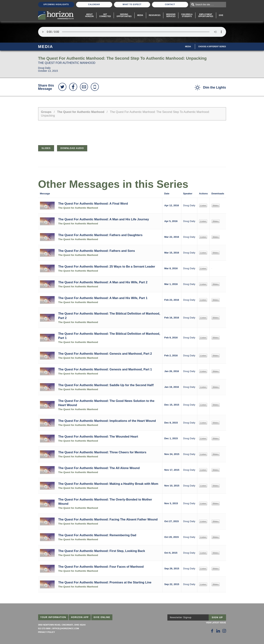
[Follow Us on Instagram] (224, 631)
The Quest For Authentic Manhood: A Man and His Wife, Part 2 (103, 282)
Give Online (102, 617)
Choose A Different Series (212, 47)
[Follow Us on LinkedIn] (218, 631)
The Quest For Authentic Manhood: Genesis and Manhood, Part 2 (105, 354)
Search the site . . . (205, 5)
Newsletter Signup (181, 617)
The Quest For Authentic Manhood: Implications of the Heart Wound (107, 421)
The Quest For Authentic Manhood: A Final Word (93, 204)
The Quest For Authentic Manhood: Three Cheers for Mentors (102, 452)
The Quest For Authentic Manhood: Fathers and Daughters (100, 235)
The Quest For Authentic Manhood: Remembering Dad (97, 535)
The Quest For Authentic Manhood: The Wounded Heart (98, 436)
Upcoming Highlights (56, 4)
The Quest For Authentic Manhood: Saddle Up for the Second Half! (106, 385)
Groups (46, 112)
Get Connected (105, 15)
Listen (203, 206)
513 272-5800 (44, 628)
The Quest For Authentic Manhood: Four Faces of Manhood (101, 567)
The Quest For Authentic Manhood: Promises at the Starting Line (105, 582)
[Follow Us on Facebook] (212, 631)
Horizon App (80, 617)
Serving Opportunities (124, 15)
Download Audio (72, 148)
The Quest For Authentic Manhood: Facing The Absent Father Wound (108, 519)
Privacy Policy (47, 632)
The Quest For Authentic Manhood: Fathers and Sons (97, 251)
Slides (46, 148)
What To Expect (132, 4)
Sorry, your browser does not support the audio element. (132, 32)
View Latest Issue (216, 623)
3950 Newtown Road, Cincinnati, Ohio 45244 (62, 625)
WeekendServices (171, 15)
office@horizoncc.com (65, 628)
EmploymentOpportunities (206, 15)
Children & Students (187, 15)
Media (140, 15)
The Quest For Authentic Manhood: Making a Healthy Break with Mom (108, 484)
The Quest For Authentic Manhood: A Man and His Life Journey (104, 219)
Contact (170, 4)
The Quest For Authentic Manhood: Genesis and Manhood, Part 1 (105, 369)
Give (221, 15)
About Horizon (89, 15)
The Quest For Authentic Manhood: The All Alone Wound (99, 468)
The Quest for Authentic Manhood (81, 112)
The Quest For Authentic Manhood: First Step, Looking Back (102, 551)
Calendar (94, 4)
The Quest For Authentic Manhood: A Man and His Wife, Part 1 (103, 298)
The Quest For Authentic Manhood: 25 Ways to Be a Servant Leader (107, 266)
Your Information (53, 617)
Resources (155, 15)
